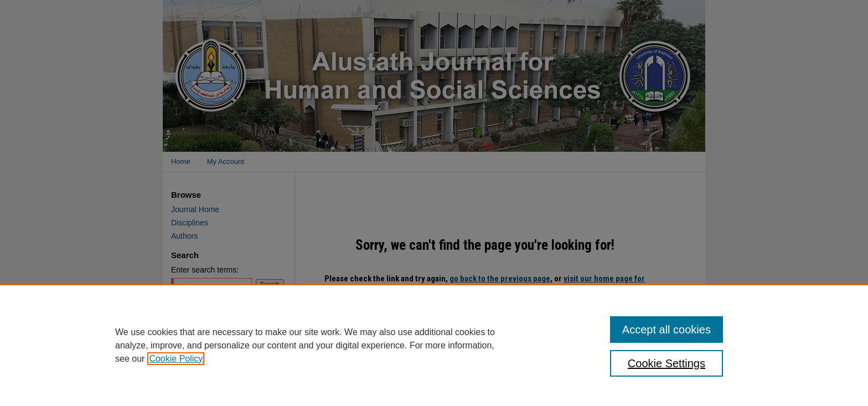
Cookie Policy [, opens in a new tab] (176, 359)
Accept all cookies (666, 330)
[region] (434, 345)
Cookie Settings (666, 363)
